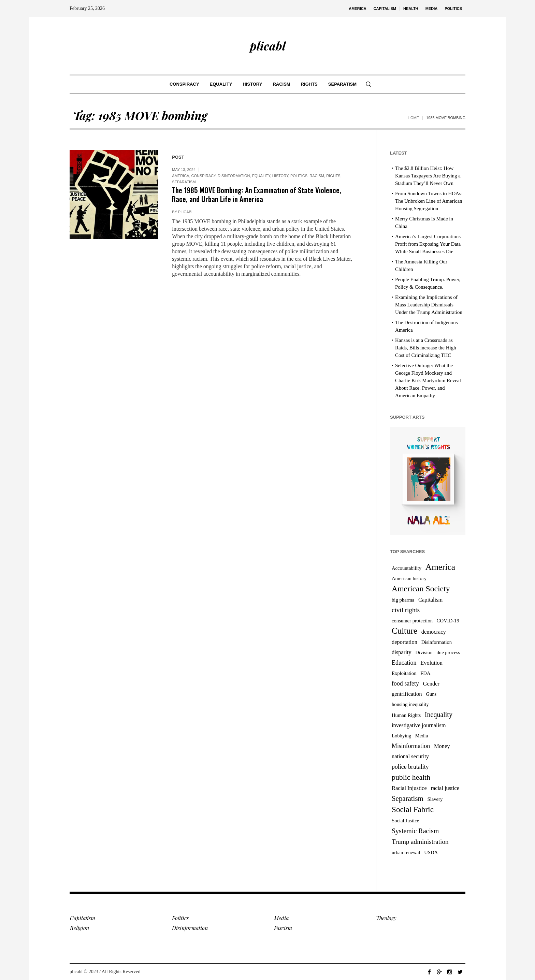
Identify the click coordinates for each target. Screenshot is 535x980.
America (180, 176)
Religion (79, 928)
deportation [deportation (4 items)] (404, 642)
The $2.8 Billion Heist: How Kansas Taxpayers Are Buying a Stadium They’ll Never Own (428, 176)
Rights (333, 176)
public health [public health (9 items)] (411, 777)
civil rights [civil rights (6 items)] (406, 610)
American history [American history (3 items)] (409, 578)
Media (281, 918)
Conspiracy (204, 176)
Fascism (283, 928)
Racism (317, 176)
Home (413, 118)
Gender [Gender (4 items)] (431, 684)
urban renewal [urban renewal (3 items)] (406, 852)
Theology (386, 918)
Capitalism (83, 918)
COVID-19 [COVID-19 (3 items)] (448, 621)
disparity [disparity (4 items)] (402, 652)
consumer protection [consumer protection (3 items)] (412, 621)
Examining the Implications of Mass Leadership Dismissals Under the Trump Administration (429, 305)
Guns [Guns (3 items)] (431, 694)
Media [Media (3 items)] (422, 736)
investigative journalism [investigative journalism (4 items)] (419, 725)
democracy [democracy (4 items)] (434, 632)
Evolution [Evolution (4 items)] (431, 663)
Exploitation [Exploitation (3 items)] (404, 673)
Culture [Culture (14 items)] (404, 631)
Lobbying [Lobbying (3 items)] (401, 736)
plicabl (186, 212)
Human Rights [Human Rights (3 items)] (406, 715)
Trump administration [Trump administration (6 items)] (420, 842)
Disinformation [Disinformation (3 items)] (437, 642)
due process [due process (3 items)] (449, 652)
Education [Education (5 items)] (404, 663)
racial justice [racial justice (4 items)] (445, 788)
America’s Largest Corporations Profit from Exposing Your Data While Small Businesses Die (428, 244)
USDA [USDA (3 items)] (431, 852)
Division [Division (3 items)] (424, 652)
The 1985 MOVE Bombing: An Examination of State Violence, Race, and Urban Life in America (257, 194)
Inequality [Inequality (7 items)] (439, 715)
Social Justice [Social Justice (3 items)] (405, 821)
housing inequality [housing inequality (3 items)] (410, 704)
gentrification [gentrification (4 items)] (407, 694)
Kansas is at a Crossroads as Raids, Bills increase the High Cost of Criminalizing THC (426, 348)
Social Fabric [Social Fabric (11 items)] (413, 809)
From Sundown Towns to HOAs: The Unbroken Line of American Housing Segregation (429, 201)
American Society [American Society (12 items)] (421, 589)
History (280, 176)
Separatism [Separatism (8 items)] (408, 798)
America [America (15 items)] (440, 567)
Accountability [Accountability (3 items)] (407, 568)
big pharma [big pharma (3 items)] (403, 600)
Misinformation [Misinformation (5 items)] (411, 746)
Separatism (184, 182)
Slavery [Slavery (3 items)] (435, 799)
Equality (261, 176)
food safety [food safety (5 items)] (405, 683)
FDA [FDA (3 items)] (425, 673)
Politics (299, 176)
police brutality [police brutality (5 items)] (410, 767)
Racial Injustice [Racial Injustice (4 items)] (409, 788)
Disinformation (234, 176)
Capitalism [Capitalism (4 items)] (430, 600)
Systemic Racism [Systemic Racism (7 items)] (415, 831)
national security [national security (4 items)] (410, 756)
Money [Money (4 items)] (442, 746)
